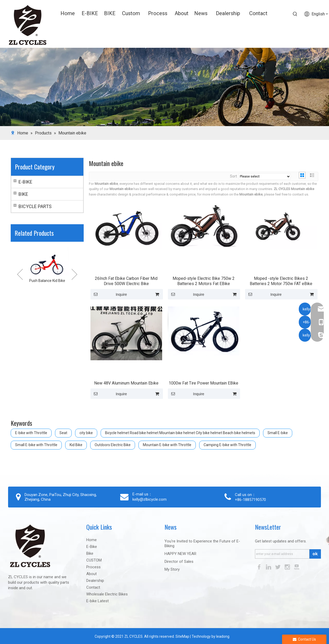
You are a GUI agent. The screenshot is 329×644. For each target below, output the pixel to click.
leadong (223, 636)
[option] (47, 265)
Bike (90, 553)
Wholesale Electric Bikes (107, 594)
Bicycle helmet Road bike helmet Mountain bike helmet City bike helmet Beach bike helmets (180, 433)
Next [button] (74, 274)
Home (92, 540)
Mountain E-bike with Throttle (167, 445)
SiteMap (182, 636)
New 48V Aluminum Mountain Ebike (126, 383)
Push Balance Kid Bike (47, 281)
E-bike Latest (98, 601)
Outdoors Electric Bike (113, 445)
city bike (86, 433)
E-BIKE (25, 182)
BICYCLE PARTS (35, 206)
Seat (63, 433)
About (92, 574)
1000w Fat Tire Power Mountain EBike (203, 383)
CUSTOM (94, 560)
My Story (172, 569)
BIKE (23, 194)
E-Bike (92, 547)
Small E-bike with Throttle (36, 445)
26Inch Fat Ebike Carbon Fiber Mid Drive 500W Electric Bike (126, 281)
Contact (93, 587)
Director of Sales (179, 562)
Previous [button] (20, 274)
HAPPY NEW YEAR (180, 554)
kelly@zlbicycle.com (150, 499)
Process (93, 567)
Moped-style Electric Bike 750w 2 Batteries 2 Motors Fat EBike (204, 281)
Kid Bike (76, 445)
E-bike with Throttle (31, 433)
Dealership (95, 581)
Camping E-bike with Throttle (227, 445)
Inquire (109, 294)
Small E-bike (278, 433)
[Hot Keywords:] (295, 14)
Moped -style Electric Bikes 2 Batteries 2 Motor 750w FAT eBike (281, 281)
